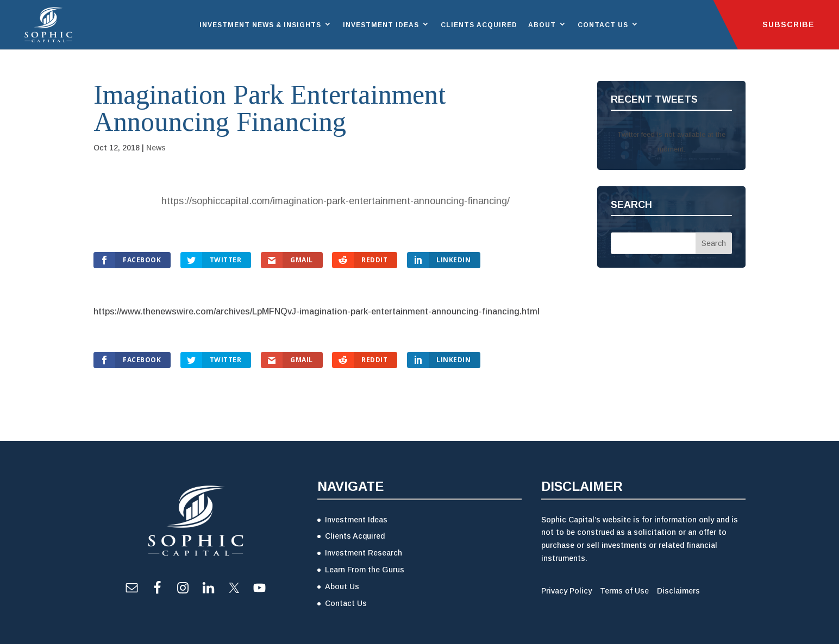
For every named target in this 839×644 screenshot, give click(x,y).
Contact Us (603, 25)
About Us (342, 586)
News (156, 148)
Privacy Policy (566, 591)
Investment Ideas (381, 25)
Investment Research (364, 553)
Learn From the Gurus (365, 570)
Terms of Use (624, 591)
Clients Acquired (479, 25)
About (542, 25)
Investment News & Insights (260, 25)
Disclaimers (678, 591)
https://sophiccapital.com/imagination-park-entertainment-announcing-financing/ (336, 201)
